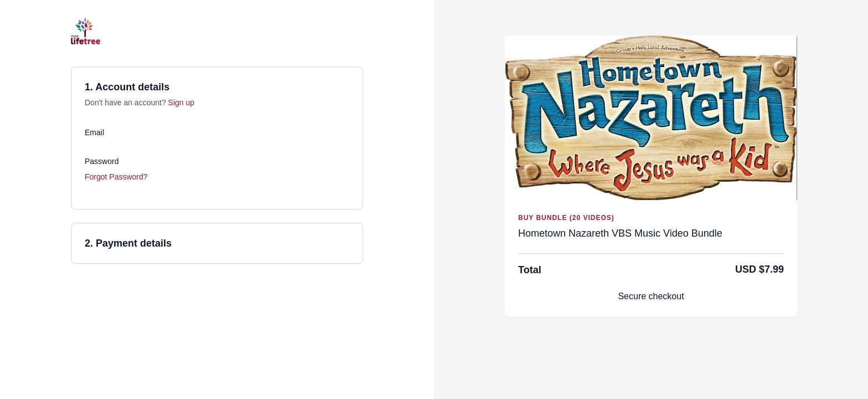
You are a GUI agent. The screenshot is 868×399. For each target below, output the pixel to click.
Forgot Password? (116, 177)
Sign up (181, 103)
